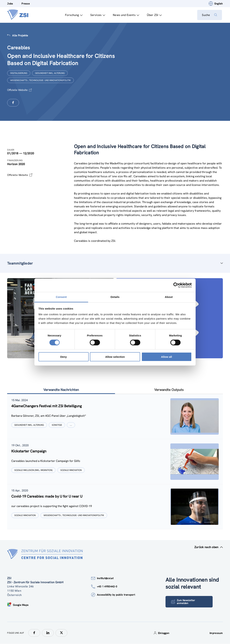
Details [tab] (115, 297)
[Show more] (71, 425)
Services (97, 15)
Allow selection (115, 357)
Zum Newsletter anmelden (183, 602)
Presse (26, 4)
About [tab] (169, 297)
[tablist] (115, 462)
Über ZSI (154, 15)
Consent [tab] (61, 297)
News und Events (125, 15)
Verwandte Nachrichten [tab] (61, 390)
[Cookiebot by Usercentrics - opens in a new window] (176, 285)
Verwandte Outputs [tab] (169, 390)
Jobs (10, 4)
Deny (64, 357)
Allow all (166, 357)
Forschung (73, 15)
